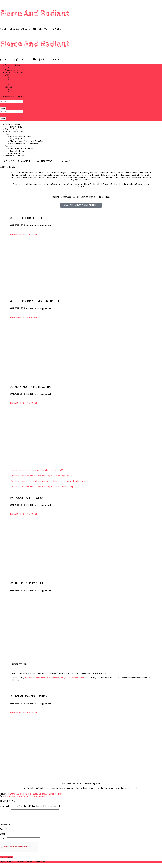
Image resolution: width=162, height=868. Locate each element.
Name (3, 832)
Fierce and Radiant (35, 13)
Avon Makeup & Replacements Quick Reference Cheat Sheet (57, 678)
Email (3, 837)
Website (3, 842)
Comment (5, 828)
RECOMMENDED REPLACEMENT (24, 234)
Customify (50, 865)
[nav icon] (3, 108)
